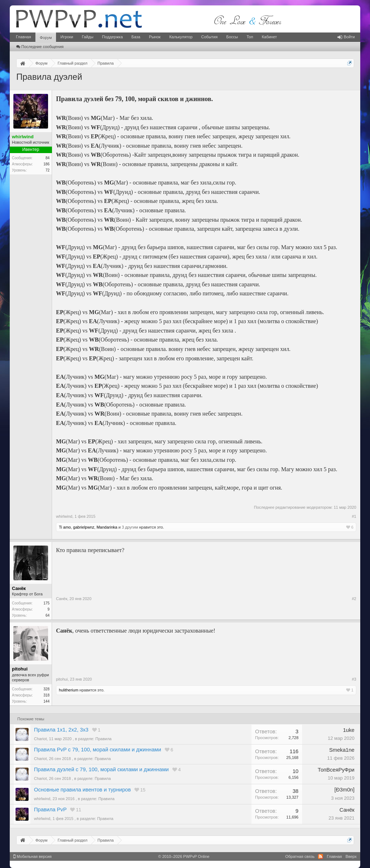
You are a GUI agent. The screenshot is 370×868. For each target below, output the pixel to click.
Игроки (67, 37)
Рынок (155, 37)
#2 (354, 599)
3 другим (130, 527)
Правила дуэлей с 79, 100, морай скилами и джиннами (101, 769)
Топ (250, 37)
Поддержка (112, 37)
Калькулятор (181, 37)
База (136, 37)
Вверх (351, 856)
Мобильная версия (33, 856)
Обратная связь (300, 856)
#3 (354, 679)
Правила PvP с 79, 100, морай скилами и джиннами (98, 750)
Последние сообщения (40, 47)
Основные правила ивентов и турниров (82, 790)
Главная (23, 37)
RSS (320, 856)
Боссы (232, 37)
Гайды (87, 37)
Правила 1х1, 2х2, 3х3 (61, 730)
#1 (354, 516)
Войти (346, 37)
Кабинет (269, 37)
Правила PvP (50, 810)
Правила (104, 739)
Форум (46, 38)
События (209, 37)
